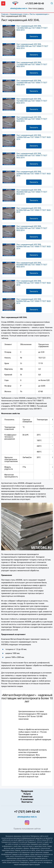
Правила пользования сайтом (27, 829)
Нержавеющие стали (19, 14)
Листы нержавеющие (39, 14)
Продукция (27, 791)
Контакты (27, 802)
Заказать (34, 36)
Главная (5, 14)
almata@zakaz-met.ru (19, 8)
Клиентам (27, 797)
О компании (27, 799)
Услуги (27, 794)
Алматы (41, 8)
